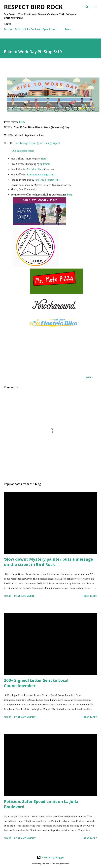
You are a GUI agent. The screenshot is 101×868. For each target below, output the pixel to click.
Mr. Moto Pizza (35, 169)
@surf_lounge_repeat (48, 143)
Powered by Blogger (51, 857)
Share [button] (89, 377)
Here (44, 159)
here (22, 122)
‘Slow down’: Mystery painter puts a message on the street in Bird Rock (48, 562)
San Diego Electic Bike (47, 180)
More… (69, 29)
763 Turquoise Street (23, 151)
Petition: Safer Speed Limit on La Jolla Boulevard (41, 804)
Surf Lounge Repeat (25, 143)
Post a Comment (25, 596)
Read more (90, 596)
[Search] (87, 6)
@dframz (45, 164)
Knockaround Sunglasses (40, 175)
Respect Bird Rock (33, 7)
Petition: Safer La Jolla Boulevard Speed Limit (30, 29)
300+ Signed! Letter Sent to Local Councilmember (36, 683)
